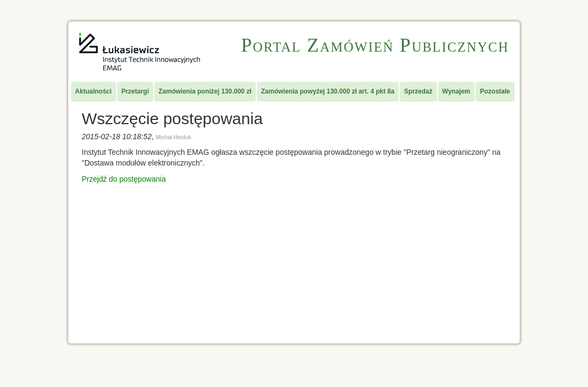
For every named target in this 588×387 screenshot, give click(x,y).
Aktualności (94, 91)
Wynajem (456, 91)
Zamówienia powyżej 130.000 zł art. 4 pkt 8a (328, 91)
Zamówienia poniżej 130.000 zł (205, 91)
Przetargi (135, 91)
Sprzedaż (418, 91)
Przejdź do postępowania (124, 179)
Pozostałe (495, 91)
